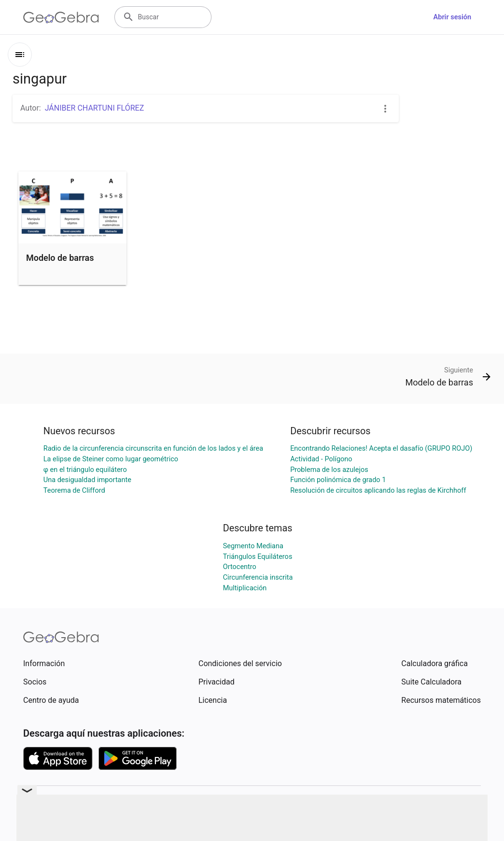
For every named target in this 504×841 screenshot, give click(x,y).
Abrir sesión (452, 17)
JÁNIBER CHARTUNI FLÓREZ (95, 108)
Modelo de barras (60, 258)
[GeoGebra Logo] (61, 17)
